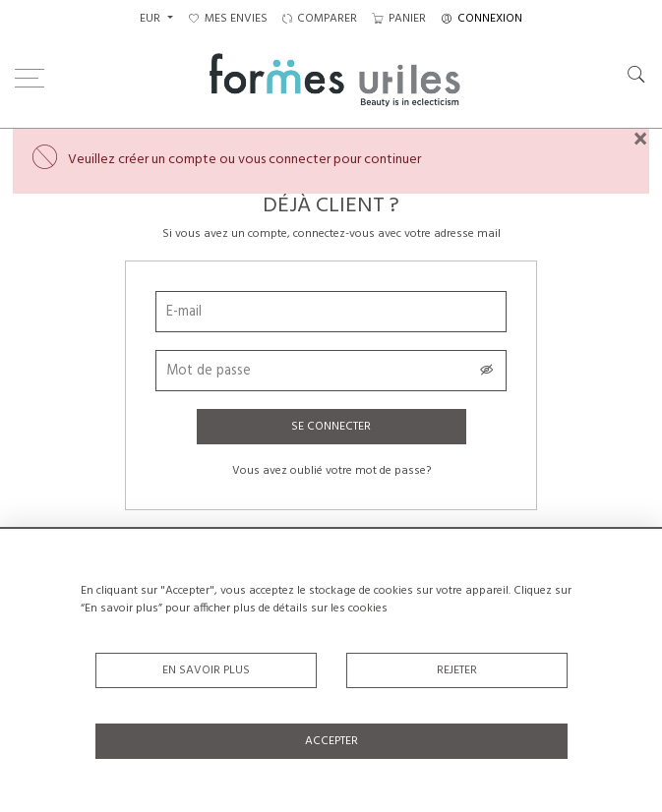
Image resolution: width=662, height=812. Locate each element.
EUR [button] (151, 19)
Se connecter (331, 427)
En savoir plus (206, 670)
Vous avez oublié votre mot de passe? (331, 471)
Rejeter (457, 670)
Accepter (331, 741)
